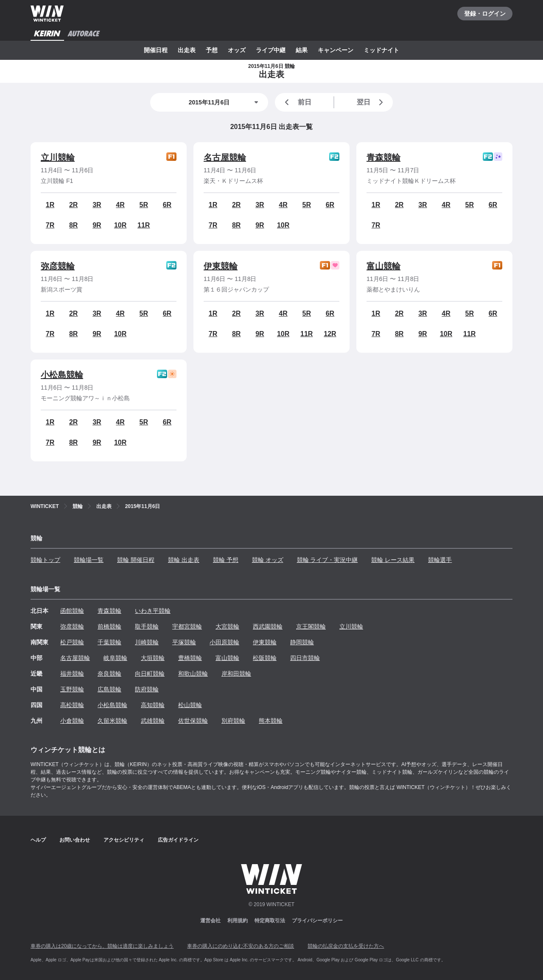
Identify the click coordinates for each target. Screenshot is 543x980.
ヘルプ (38, 840)
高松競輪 (72, 705)
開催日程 (156, 50)
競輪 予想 (226, 560)
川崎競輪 (147, 642)
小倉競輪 (72, 721)
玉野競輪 (72, 689)
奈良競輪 (109, 674)
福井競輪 (72, 674)
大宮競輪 (227, 626)
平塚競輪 (184, 642)
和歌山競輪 (193, 674)
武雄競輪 (153, 721)
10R (120, 225)
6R (167, 205)
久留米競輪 (112, 721)
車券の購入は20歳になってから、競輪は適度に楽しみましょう (102, 946)
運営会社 (210, 921)
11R (144, 225)
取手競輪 (147, 626)
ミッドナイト (381, 50)
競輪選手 (440, 560)
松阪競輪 (265, 658)
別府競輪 (233, 721)
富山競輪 (383, 266)
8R (73, 225)
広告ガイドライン (178, 840)
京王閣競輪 (311, 626)
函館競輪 (72, 611)
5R (144, 205)
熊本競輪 (271, 721)
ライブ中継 (271, 50)
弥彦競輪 (58, 266)
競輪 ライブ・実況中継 (327, 560)
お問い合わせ (75, 840)
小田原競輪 (224, 642)
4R (120, 205)
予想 (212, 50)
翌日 (372, 102)
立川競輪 (58, 157)
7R (50, 225)
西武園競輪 (268, 626)
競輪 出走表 (184, 560)
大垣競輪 (153, 658)
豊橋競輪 (190, 658)
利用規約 (238, 921)
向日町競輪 (150, 674)
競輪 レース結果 (393, 560)
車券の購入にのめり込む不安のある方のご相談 (241, 946)
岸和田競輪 (236, 674)
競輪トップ (45, 560)
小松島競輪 (62, 375)
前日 (297, 102)
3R (97, 205)
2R (73, 205)
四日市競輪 (305, 658)
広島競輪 (109, 689)
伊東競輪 (221, 266)
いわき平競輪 (153, 611)
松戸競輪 (72, 642)
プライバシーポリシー (317, 921)
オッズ (237, 50)
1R (50, 205)
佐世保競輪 (193, 721)
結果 (302, 50)
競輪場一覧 (89, 560)
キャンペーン (336, 50)
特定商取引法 (270, 921)
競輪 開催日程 (136, 560)
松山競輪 (190, 705)
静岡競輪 (302, 642)
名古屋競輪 (225, 157)
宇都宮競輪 (187, 626)
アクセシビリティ (124, 840)
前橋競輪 (109, 626)
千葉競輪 (109, 642)
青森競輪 (383, 157)
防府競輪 (147, 689)
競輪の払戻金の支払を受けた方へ (346, 946)
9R (97, 225)
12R (330, 334)
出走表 (187, 50)
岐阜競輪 (115, 658)
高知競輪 (153, 705)
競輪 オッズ (268, 560)
